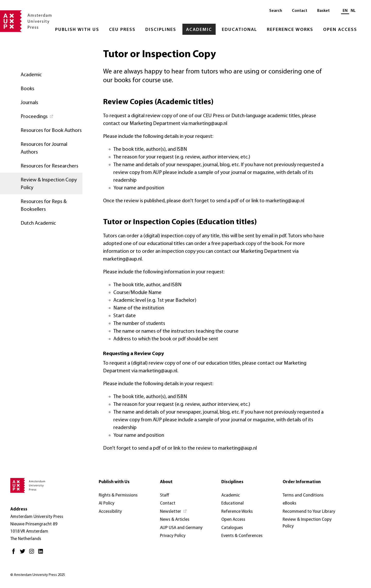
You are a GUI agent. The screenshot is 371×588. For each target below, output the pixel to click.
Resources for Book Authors (51, 131)
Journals (29, 103)
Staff (165, 495)
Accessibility (110, 512)
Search (276, 11)
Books (27, 89)
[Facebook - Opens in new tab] (15, 553)
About (166, 482)
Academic (199, 30)
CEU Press (122, 30)
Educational (239, 30)
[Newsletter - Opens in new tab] (174, 512)
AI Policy (107, 503)
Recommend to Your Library (309, 512)
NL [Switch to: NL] (353, 11)
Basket (323, 11)
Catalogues (232, 528)
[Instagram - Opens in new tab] (33, 553)
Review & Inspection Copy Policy (49, 184)
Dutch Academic (38, 223)
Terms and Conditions (303, 495)
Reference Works (290, 30)
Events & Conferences (242, 536)
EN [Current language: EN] (345, 11)
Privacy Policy (173, 536)
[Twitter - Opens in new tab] (24, 553)
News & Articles (175, 520)
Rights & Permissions (118, 495)
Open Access (340, 30)
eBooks (289, 503)
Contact (300, 11)
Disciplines (161, 30)
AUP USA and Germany (181, 528)
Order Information (302, 482)
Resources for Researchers (49, 166)
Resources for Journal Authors (44, 148)
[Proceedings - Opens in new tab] (41, 116)
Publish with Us (77, 30)
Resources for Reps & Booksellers (44, 206)
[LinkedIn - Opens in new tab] (42, 553)
